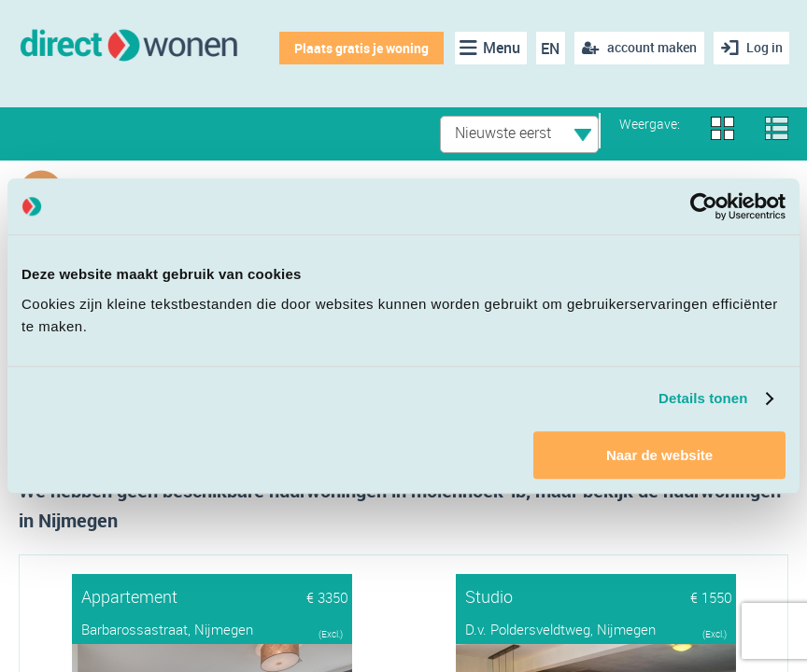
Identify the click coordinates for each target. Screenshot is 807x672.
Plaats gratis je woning (361, 48)
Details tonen (703, 398)
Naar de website (659, 455)
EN (550, 49)
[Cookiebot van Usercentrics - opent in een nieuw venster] (704, 206)
